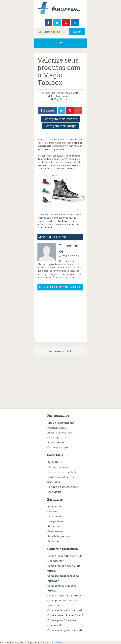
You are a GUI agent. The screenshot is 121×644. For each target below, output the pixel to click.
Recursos (65, 99)
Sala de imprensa (58, 536)
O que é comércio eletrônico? (65, 615)
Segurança (54, 482)
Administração (57, 428)
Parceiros (53, 526)
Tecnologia (54, 492)
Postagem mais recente (60, 119)
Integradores (55, 521)
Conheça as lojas (58, 447)
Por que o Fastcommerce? (63, 487)
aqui (47, 214)
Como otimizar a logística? (64, 595)
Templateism (57, 642)
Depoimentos (56, 516)
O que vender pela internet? (65, 630)
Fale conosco (56, 442)
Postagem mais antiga (60, 126)
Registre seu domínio (61, 477)
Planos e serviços (58, 467)
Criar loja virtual (58, 437)
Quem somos (55, 531)
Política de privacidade (62, 472)
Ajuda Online (56, 462)
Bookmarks (55, 506)
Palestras (53, 541)
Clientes (53, 511)
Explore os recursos (60, 432)
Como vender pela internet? (65, 610)
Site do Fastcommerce (61, 423)
